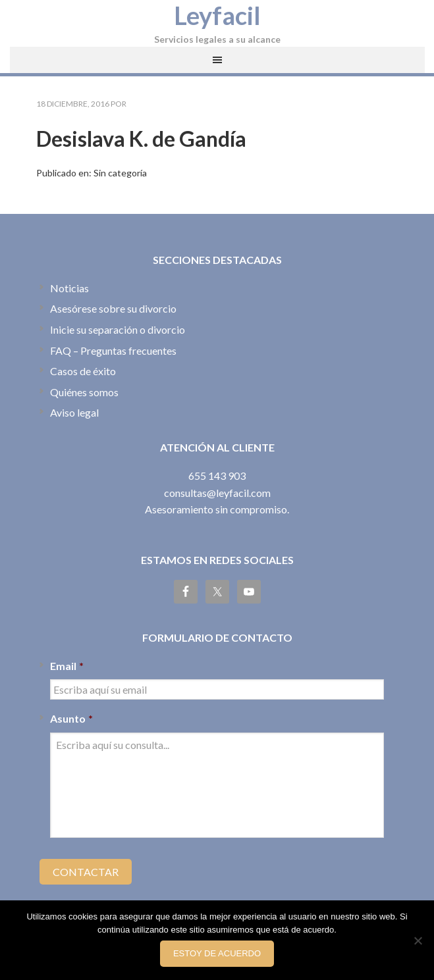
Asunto (71, 718)
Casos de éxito (83, 371)
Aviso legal (74, 412)
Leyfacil (217, 15)
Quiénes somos (84, 392)
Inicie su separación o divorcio (118, 329)
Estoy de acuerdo (217, 953)
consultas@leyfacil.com (217, 493)
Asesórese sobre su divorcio (113, 308)
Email (67, 666)
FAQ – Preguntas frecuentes (113, 350)
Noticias (69, 288)
